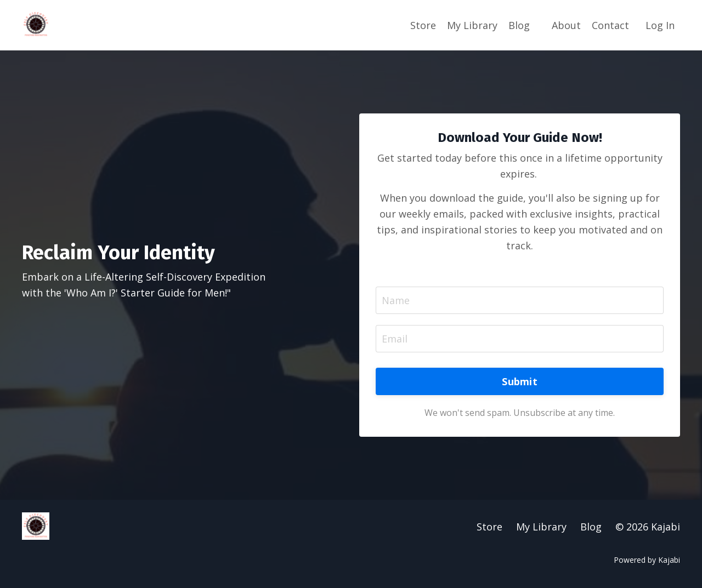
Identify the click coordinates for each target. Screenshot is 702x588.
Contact (610, 25)
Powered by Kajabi (647, 560)
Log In (660, 25)
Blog (519, 25)
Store (423, 25)
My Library (472, 25)
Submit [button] (520, 381)
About (566, 25)
